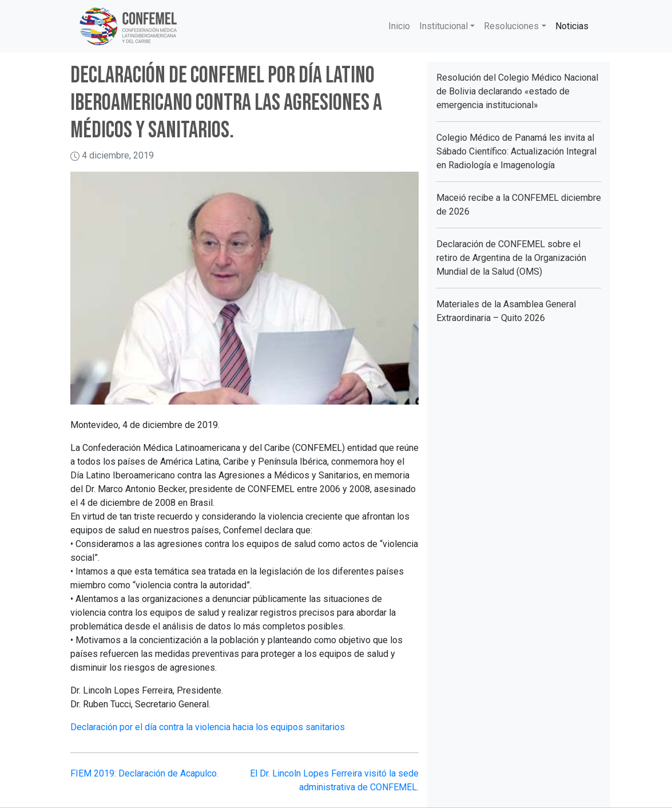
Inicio (399, 26)
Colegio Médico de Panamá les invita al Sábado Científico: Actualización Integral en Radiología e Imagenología (516, 151)
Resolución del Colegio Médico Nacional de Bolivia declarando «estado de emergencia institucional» (517, 91)
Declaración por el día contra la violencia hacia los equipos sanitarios (208, 727)
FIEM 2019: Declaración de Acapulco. (144, 773)
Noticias (572, 26)
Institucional (444, 26)
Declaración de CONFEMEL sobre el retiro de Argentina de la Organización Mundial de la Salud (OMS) (511, 258)
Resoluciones (511, 26)
